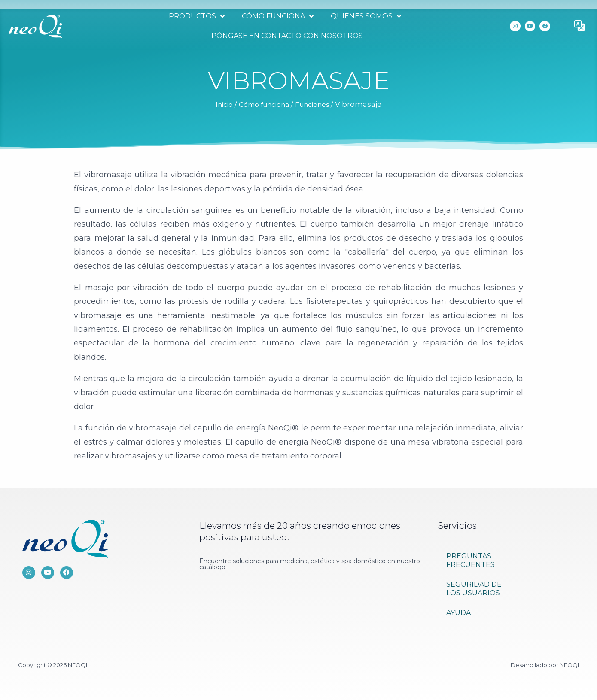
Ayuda (458, 613)
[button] (580, 26)
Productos (195, 16)
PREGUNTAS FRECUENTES (471, 560)
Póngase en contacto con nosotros (286, 36)
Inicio (219, 104)
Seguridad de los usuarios (474, 589)
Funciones (317, 104)
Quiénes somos (365, 16)
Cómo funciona (276, 16)
